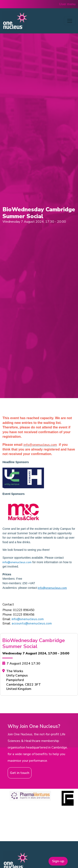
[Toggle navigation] (70, 21)
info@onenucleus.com (17, 562)
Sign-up (58, 861)
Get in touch (20, 773)
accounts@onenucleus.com (32, 623)
